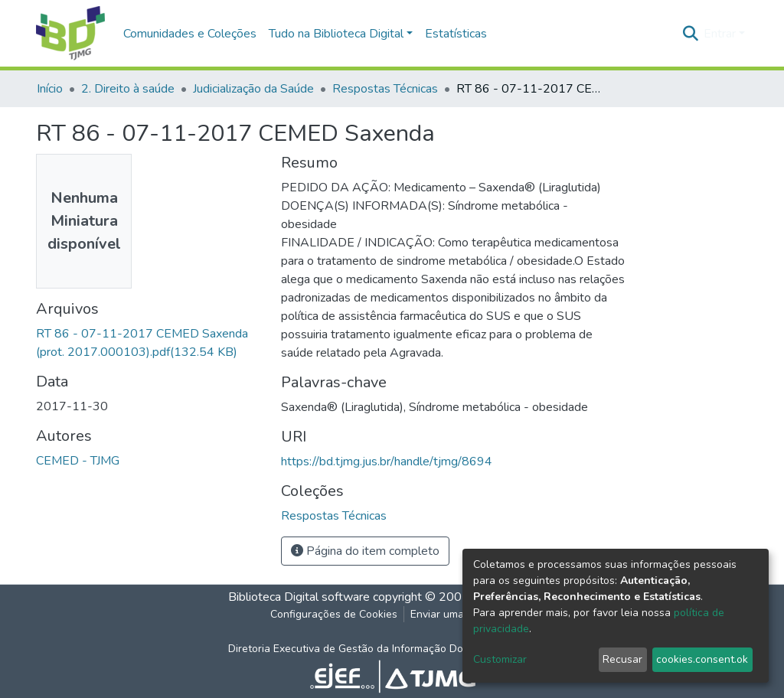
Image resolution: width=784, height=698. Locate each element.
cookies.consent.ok (702, 659)
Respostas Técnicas (385, 89)
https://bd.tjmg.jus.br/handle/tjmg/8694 (387, 462)
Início (50, 89)
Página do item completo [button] (365, 551)
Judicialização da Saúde (253, 89)
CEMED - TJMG (78, 461)
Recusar (622, 659)
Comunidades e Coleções (190, 34)
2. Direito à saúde (128, 89)
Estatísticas (456, 34)
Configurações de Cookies (334, 614)
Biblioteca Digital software (299, 597)
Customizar (500, 659)
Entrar (720, 34)
